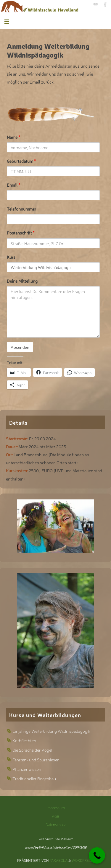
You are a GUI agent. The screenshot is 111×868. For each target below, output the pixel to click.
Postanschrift (21, 233)
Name (13, 137)
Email (13, 185)
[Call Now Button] (97, 855)
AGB (55, 816)
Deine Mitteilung (22, 281)
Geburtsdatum (21, 161)
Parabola (58, 860)
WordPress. (83, 860)
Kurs (11, 257)
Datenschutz (56, 824)
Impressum (56, 808)
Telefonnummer (21, 209)
